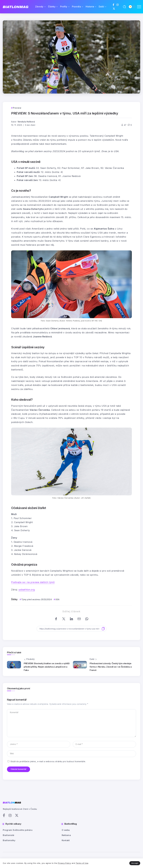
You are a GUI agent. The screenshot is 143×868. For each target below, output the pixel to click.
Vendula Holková (26, 122)
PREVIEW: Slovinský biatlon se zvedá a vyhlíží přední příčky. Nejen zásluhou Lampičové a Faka (47, 667)
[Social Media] (114, 5)
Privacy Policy (64, 863)
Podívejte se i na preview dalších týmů (33, 582)
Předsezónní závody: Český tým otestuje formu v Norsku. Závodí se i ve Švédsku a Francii (111, 667)
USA (57, 599)
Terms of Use (82, 863)
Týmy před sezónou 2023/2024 (37, 599)
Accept (135, 863)
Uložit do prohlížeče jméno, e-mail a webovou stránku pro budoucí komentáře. (48, 761)
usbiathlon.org (27, 590)
